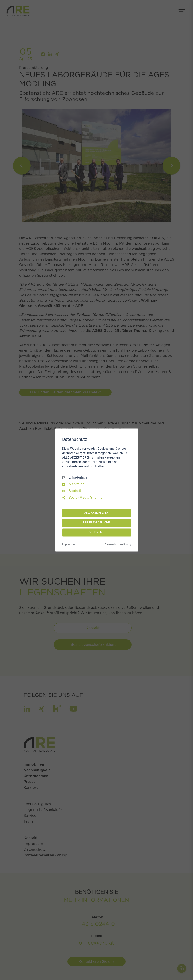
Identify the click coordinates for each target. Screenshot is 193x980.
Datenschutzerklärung (118, 545)
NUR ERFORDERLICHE (97, 523)
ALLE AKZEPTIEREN (97, 513)
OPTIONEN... (96, 532)
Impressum (69, 545)
